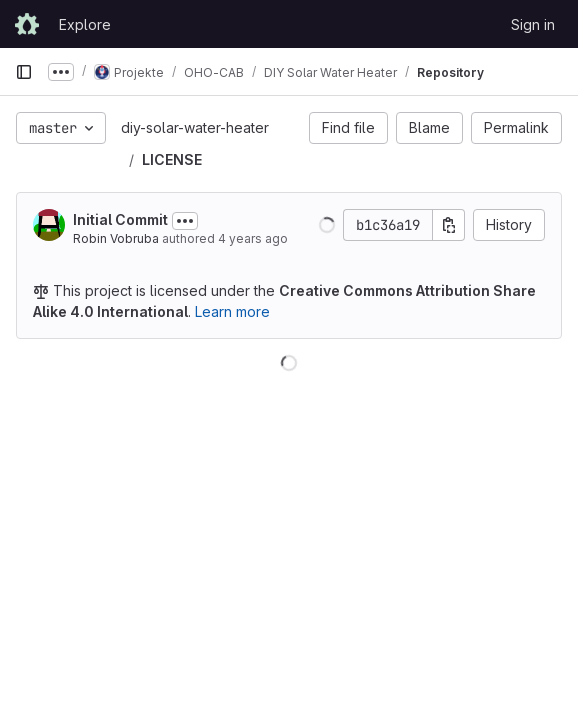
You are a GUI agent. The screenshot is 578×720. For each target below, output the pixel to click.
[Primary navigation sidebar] (24, 72)
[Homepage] (27, 24)
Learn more (232, 311)
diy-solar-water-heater (195, 127)
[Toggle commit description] (185, 221)
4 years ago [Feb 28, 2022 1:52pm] (253, 238)
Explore (85, 24)
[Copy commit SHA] (449, 225)
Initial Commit (120, 219)
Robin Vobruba (116, 238)
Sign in (533, 24)
